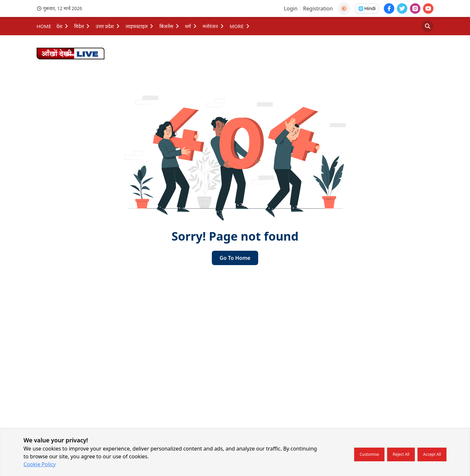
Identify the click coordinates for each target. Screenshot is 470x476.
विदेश (82, 26)
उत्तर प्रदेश (108, 26)
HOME (44, 26)
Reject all (401, 454)
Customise (369, 454)
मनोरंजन (214, 26)
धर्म (191, 26)
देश (63, 26)
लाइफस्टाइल (140, 26)
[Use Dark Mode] (344, 8)
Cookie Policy (40, 464)
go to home (235, 258)
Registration (318, 8)
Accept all (432, 454)
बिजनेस (169, 26)
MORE (240, 26)
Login (291, 8)
